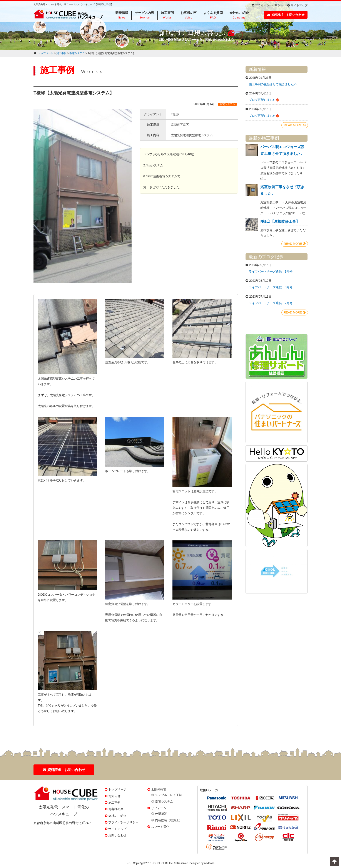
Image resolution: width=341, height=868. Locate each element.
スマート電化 (160, 827)
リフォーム (159, 808)
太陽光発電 (159, 789)
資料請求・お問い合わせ (286, 15)
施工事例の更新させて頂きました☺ (273, 84)
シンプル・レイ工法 (169, 795)
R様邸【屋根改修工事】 (280, 222)
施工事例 (114, 803)
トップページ (117, 789)
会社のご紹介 (117, 816)
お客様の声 (116, 809)
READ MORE (295, 125)
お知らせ (114, 796)
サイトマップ (297, 5)
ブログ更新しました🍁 (264, 100)
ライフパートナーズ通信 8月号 (271, 287)
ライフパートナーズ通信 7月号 (271, 303)
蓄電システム (164, 801)
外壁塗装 (161, 814)
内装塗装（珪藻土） (169, 820)
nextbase (209, 863)
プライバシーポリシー (267, 5)
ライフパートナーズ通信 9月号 (271, 271)
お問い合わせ (117, 835)
